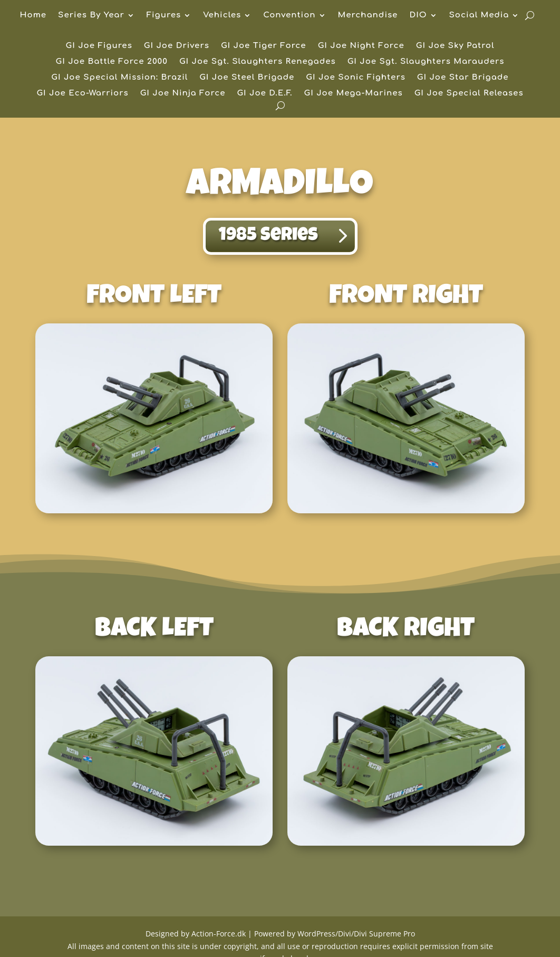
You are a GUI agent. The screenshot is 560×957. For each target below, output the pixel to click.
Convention (289, 16)
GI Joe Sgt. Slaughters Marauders (426, 62)
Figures (164, 16)
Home (33, 16)
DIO (418, 16)
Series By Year (91, 16)
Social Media (479, 16)
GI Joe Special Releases (469, 94)
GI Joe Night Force (361, 46)
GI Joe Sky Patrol (455, 46)
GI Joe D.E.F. (264, 94)
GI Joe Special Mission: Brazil (119, 78)
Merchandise (368, 16)
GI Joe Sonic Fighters (356, 78)
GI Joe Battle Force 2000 (112, 62)
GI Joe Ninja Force (183, 94)
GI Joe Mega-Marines (354, 94)
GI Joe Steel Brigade (247, 78)
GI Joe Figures (99, 46)
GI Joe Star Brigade (463, 78)
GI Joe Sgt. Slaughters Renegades (258, 62)
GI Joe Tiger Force (264, 46)
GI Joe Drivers (177, 46)
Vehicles (222, 16)
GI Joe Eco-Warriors (82, 94)
